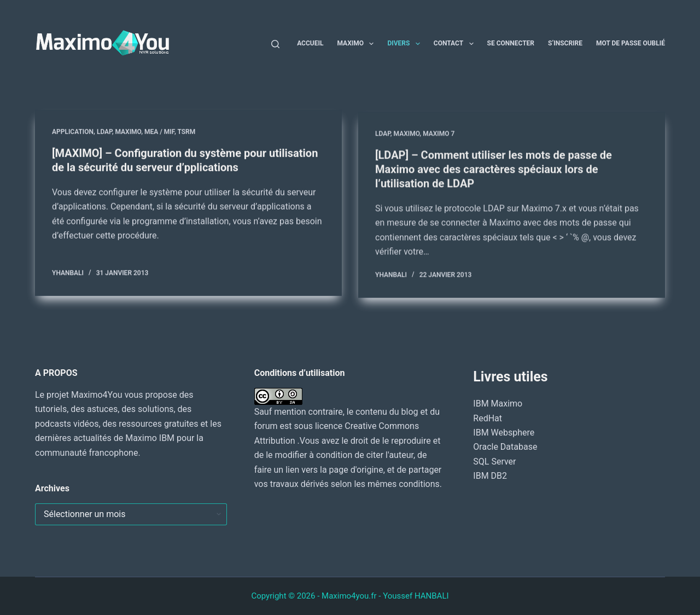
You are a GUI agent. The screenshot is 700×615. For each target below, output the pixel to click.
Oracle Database (505, 447)
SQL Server (494, 462)
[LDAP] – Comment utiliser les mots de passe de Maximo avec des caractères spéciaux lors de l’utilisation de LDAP (494, 171)
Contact (456, 44)
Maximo (357, 44)
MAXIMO (128, 132)
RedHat (488, 418)
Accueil (310, 43)
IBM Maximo (498, 404)
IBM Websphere (504, 433)
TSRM (186, 132)
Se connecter (511, 43)
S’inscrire (565, 43)
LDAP (104, 132)
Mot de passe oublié (631, 43)
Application (73, 132)
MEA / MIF (159, 132)
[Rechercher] (275, 44)
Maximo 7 (439, 136)
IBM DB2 (490, 476)
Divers (406, 44)
